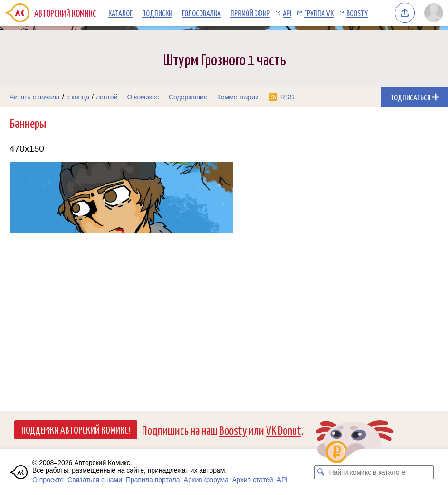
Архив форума (206, 480)
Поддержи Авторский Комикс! (76, 429)
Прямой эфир (250, 13)
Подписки (157, 13)
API (287, 13)
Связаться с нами (95, 480)
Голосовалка (201, 13)
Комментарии (238, 97)
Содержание (188, 97)
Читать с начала (35, 97)
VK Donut (284, 430)
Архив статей (253, 480)
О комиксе (143, 97)
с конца (78, 97)
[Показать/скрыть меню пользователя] (434, 13)
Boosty (357, 13)
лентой (107, 97)
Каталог (120, 13)
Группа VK (319, 13)
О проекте (48, 480)
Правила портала (153, 480)
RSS (287, 97)
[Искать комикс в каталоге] (321, 472)
